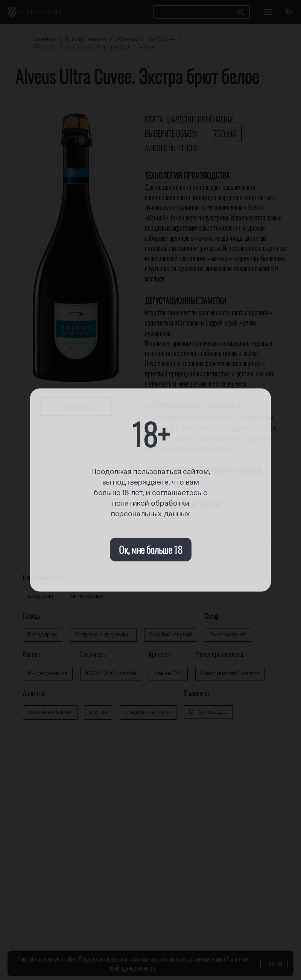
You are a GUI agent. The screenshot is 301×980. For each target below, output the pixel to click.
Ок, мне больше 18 (151, 550)
